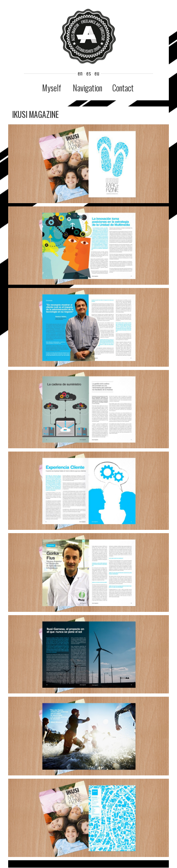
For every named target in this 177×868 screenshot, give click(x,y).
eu (97, 73)
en (80, 73)
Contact (123, 88)
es (88, 73)
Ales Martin (88, 38)
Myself (52, 88)
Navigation (87, 88)
